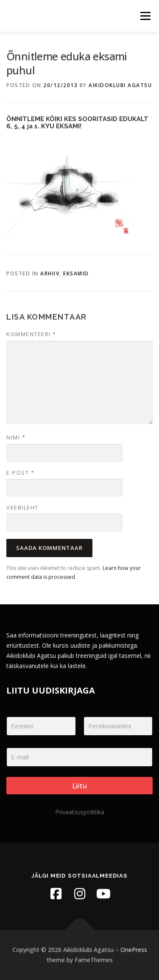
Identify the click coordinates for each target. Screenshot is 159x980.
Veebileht (22, 507)
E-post (20, 473)
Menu (145, 16)
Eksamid (76, 273)
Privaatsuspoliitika (80, 812)
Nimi (16, 437)
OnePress (134, 950)
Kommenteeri (31, 334)
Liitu (79, 786)
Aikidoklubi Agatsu (120, 85)
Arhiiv (50, 273)
